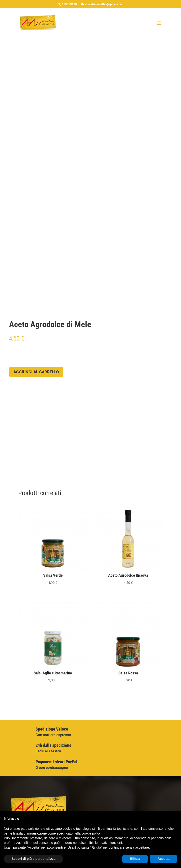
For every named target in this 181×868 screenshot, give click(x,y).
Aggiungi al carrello (36, 372)
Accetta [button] (163, 859)
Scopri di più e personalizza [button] (33, 859)
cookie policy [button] (91, 833)
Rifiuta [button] (135, 859)
